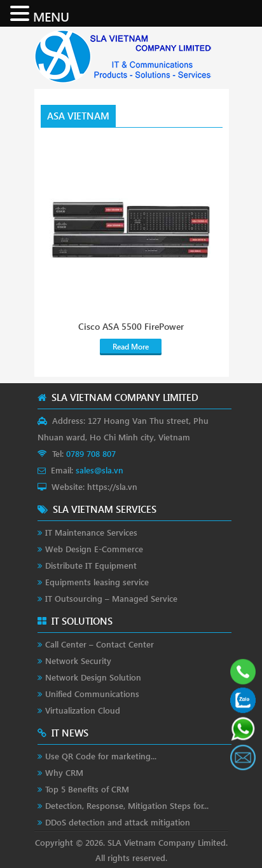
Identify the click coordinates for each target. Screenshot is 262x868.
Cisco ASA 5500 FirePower (131, 327)
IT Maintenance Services (91, 532)
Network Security (78, 661)
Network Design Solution (93, 677)
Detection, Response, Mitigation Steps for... (127, 805)
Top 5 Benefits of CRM (87, 789)
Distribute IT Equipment (91, 565)
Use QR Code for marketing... (101, 756)
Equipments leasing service (97, 582)
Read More (131, 347)
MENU (51, 16)
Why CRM (64, 772)
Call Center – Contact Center (100, 644)
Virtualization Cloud (83, 710)
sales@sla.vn (100, 470)
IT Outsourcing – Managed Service (111, 598)
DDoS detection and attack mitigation (118, 822)
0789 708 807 (91, 453)
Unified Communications (92, 694)
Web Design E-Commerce (94, 549)
